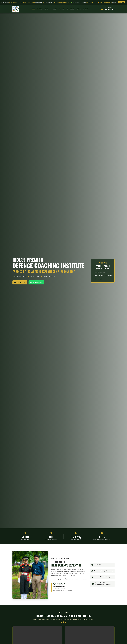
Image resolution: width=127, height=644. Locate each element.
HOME (34, 9)
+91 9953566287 (110, 10)
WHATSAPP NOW (36, 282)
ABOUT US (40, 9)
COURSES (48, 9)
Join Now (122, 2)
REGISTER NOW (20, 282)
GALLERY (55, 9)
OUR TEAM (78, 9)
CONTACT (85, 9)
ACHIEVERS (62, 9)
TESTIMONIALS (70, 9)
